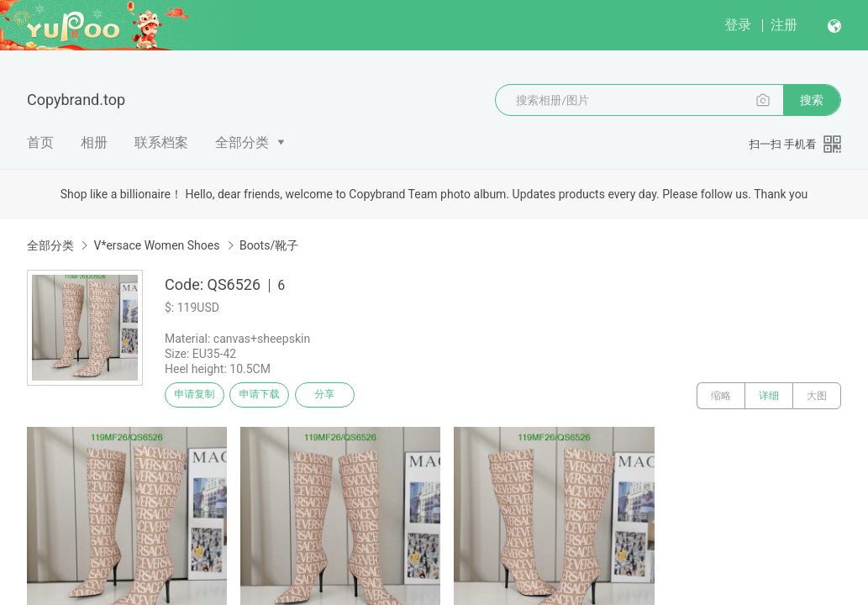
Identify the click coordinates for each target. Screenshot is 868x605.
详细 (769, 396)
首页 (40, 142)
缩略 (721, 396)
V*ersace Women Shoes (156, 245)
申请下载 (276, 396)
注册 (784, 25)
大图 (817, 396)
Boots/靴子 (269, 245)
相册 (94, 142)
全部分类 (242, 142)
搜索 (812, 100)
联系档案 (161, 142)
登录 (738, 25)
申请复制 (200, 396)
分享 (351, 396)
